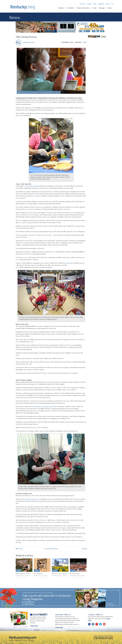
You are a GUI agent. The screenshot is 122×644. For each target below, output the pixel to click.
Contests (83, 4)
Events (89, 4)
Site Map (31, 640)
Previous (19, 549)
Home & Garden (83, 8)
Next (84, 549)
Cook (94, 8)
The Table (66, 263)
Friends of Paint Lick (31, 499)
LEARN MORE (59, 628)
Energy (102, 8)
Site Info (25, 640)
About (108, 4)
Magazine (101, 4)
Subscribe (28, 603)
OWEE (37, 196)
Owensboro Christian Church (44, 406)
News (110, 8)
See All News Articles (51, 549)
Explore (61, 8)
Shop (95, 4)
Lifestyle (71, 8)
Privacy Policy (18, 640)
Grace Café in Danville (33, 186)
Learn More (34, 626)
